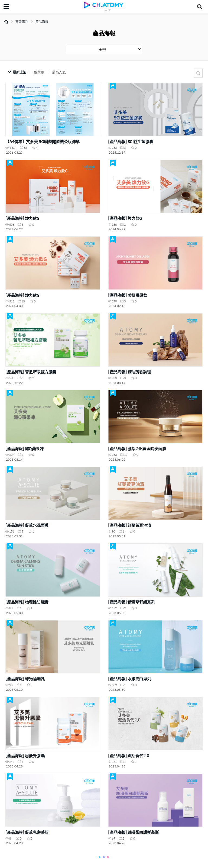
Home (6, 22)
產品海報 (42, 21)
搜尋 (198, 73)
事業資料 (22, 21)
